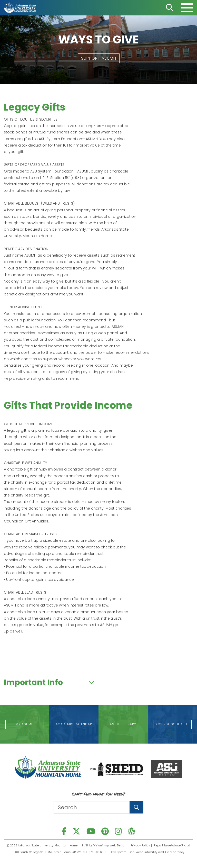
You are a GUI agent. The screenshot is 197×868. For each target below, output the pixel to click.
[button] (99, 58)
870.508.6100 (98, 852)
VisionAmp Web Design (110, 846)
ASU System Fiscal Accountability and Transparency (148, 852)
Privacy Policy (140, 846)
